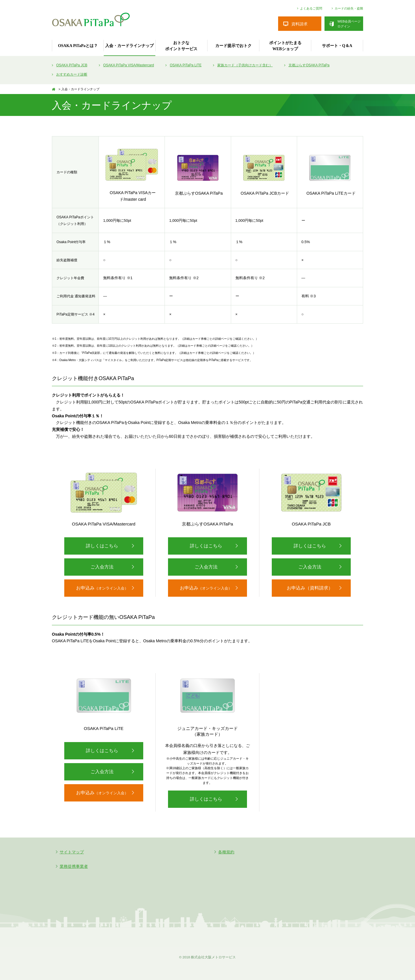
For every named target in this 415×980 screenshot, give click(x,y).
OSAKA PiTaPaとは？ (78, 46)
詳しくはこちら (102, 546)
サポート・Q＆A (337, 46)
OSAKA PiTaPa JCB (72, 65)
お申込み (102, 588)
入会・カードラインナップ (129, 46)
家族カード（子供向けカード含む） (245, 65)
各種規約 (226, 852)
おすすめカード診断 (72, 74)
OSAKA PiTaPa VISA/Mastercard (129, 65)
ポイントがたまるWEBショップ (285, 46)
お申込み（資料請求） (310, 588)
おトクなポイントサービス (181, 46)
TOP (55, 89)
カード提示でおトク (233, 46)
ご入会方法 (102, 567)
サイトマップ (72, 852)
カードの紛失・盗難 (349, 9)
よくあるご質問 (311, 9)
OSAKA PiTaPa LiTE (186, 65)
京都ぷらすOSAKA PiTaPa (309, 65)
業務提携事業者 (74, 866)
